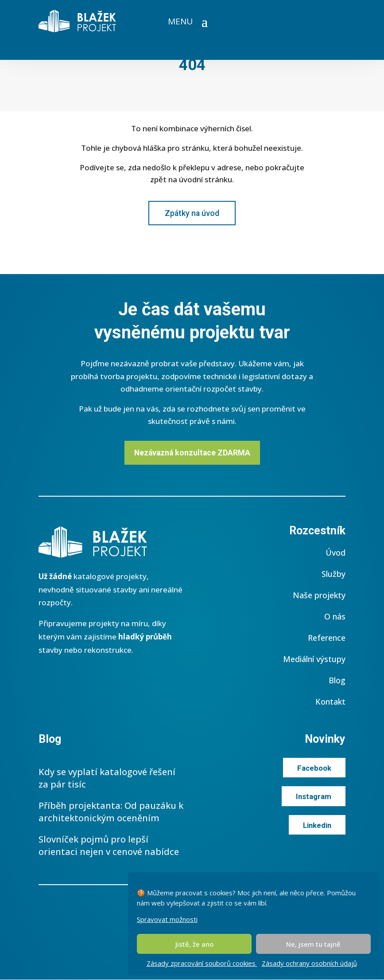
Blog (337, 681)
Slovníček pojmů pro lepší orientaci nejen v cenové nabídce (109, 846)
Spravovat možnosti (167, 919)
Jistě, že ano (194, 944)
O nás (335, 617)
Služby (334, 574)
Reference (327, 638)
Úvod (336, 553)
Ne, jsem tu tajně (313, 944)
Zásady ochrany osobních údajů (309, 963)
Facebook (314, 768)
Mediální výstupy (314, 659)
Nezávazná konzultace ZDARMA (192, 453)
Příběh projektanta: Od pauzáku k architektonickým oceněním (111, 812)
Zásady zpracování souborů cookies (202, 963)
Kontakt (330, 702)
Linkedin (316, 826)
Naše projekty (319, 596)
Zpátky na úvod (192, 213)
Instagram (313, 797)
